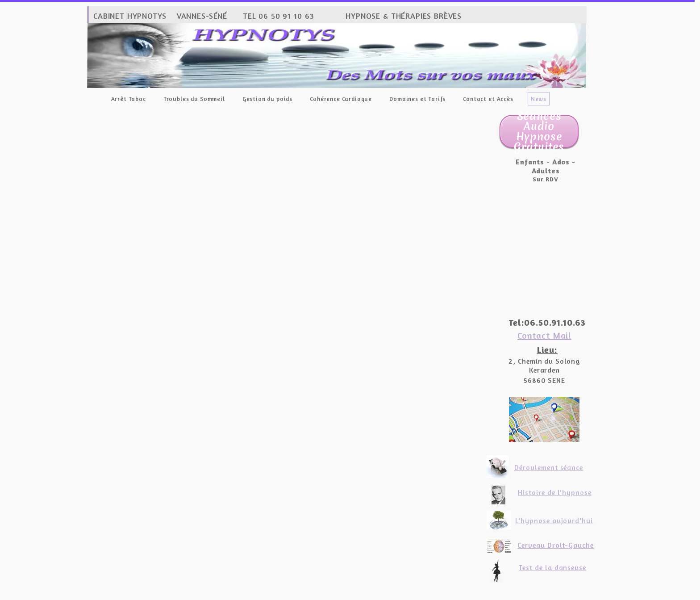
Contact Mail (544, 335)
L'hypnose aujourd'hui (554, 520)
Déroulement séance (549, 467)
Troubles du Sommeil (194, 99)
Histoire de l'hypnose (555, 492)
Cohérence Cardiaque (341, 99)
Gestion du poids (267, 99)
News (539, 99)
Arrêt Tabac (129, 99)
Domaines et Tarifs (417, 99)
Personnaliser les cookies (412, 595)
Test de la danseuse (552, 567)
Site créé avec (297, 595)
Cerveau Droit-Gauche (556, 545)
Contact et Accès (488, 99)
